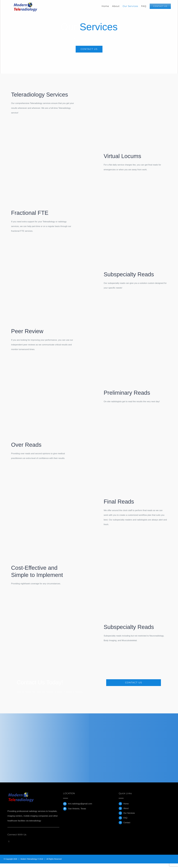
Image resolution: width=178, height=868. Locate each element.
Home (126, 804)
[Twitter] (9, 841)
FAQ (125, 818)
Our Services (129, 813)
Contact (127, 823)
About (126, 808)
